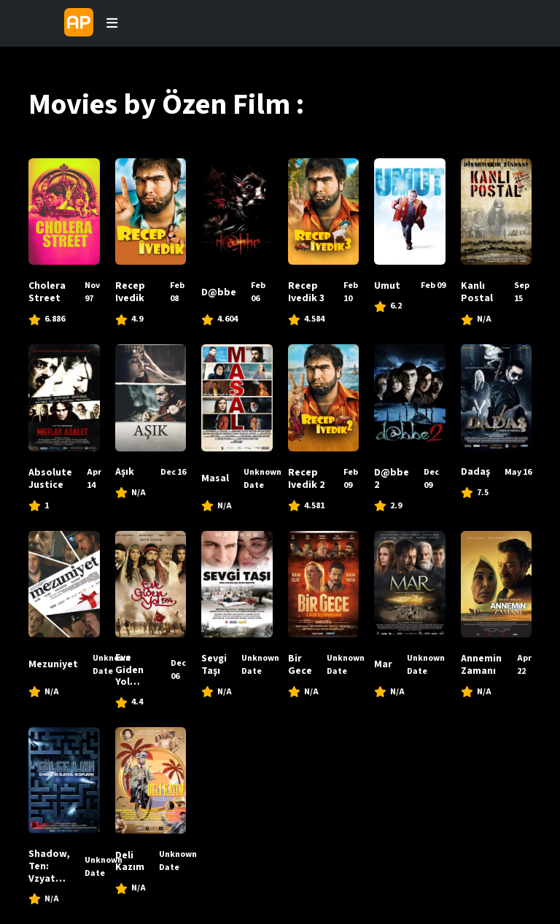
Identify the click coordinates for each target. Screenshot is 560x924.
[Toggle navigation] (112, 23)
